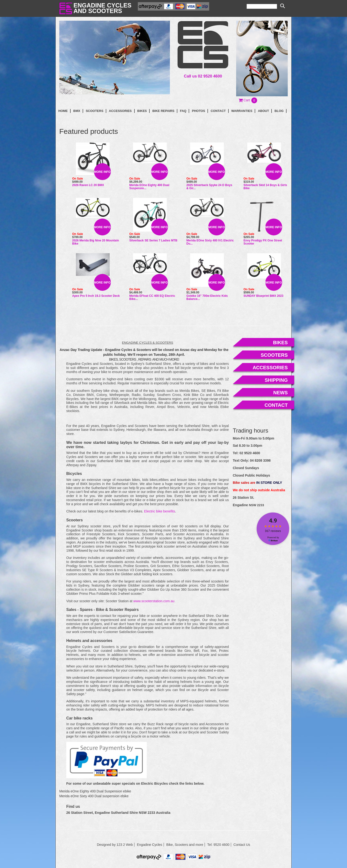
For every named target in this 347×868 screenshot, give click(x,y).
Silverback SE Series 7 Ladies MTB (153, 240)
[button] (248, 100)
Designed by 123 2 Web (115, 845)
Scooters (95, 111)
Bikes (142, 111)
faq (183, 111)
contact (218, 111)
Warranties (242, 111)
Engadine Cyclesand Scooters (102, 8)
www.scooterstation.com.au (154, 601)
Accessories (120, 111)
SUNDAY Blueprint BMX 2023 (264, 296)
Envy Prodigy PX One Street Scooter (263, 242)
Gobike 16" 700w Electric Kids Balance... (207, 297)
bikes (280, 343)
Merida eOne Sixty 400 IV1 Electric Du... (210, 242)
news (280, 393)
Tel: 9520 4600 (218, 845)
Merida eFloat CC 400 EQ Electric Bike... (152, 297)
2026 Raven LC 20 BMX (88, 185)
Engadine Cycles (150, 845)
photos (198, 111)
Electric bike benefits (160, 511)
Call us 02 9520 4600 (203, 76)
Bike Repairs (163, 111)
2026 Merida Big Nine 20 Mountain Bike (96, 242)
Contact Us (242, 845)
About (263, 111)
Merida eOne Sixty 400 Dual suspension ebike (94, 796)
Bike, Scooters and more (185, 845)
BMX (77, 111)
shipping (276, 380)
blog (279, 111)
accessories (270, 368)
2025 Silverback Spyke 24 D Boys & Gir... (209, 187)
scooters (274, 355)
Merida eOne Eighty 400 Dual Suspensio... (149, 187)
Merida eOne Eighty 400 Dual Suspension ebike (95, 791)
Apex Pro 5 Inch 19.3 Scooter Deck (96, 296)
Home (63, 111)
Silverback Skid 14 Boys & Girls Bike (265, 187)
